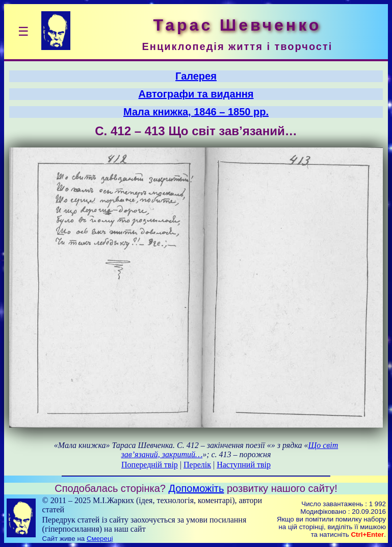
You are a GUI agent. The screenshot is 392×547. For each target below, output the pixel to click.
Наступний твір (244, 465)
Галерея (196, 76)
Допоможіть (197, 488)
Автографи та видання (196, 94)
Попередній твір (150, 465)
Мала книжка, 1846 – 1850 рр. (196, 112)
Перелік (197, 465)
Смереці (100, 539)
